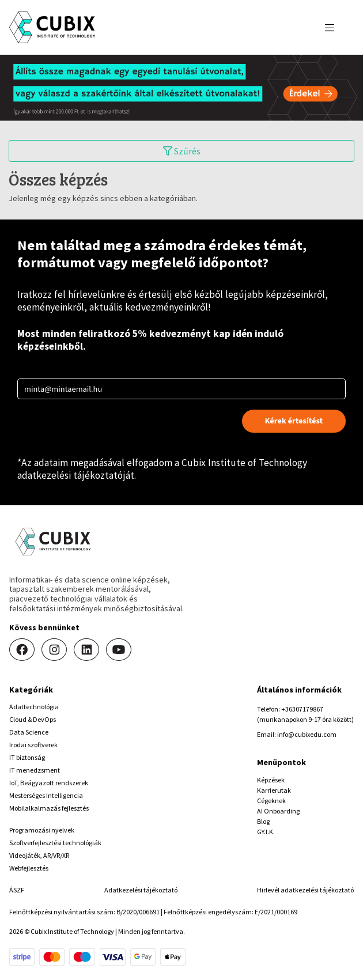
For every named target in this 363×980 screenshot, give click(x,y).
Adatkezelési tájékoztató (141, 890)
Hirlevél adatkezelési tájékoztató (305, 890)
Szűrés (182, 151)
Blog (263, 821)
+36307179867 (302, 709)
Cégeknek (271, 801)
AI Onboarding (278, 811)
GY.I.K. (266, 832)
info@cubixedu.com (307, 734)
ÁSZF (17, 890)
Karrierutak (274, 790)
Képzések (271, 780)
